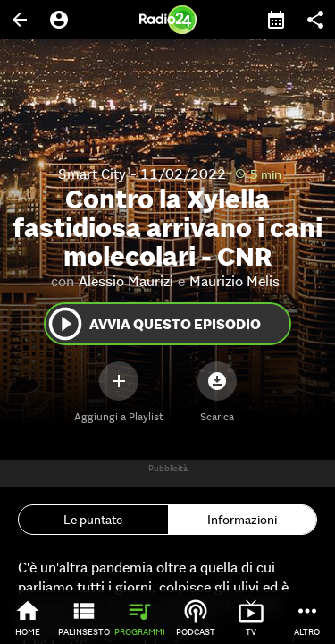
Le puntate (93, 520)
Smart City (92, 174)
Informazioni (242, 520)
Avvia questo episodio (153, 324)
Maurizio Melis (234, 281)
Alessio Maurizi (126, 281)
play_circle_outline (65, 324)
